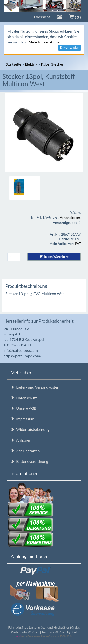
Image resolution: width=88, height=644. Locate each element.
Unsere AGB (23, 408)
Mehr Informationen (45, 42)
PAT (78, 243)
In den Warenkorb (54, 257)
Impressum (22, 419)
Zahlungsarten (25, 451)
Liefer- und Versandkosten (35, 387)
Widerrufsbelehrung (30, 429)
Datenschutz (24, 398)
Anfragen (21, 440)
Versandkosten (70, 217)
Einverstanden (70, 47)
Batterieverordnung (29, 461)
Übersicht (42, 17)
